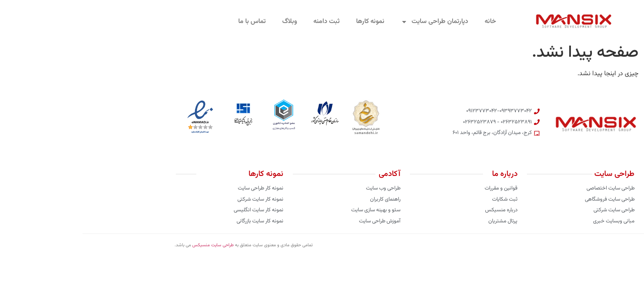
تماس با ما (169, 22)
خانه (408, 22)
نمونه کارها (288, 22)
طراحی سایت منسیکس (130, 245)
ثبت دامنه (244, 22)
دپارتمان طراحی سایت (352, 22)
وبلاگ (207, 22)
